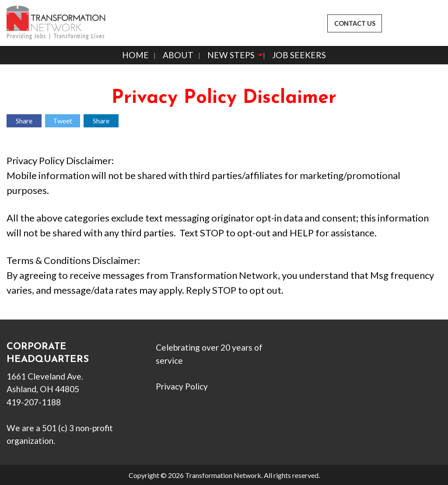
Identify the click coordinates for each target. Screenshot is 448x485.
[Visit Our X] (326, 358)
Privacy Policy (182, 386)
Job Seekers (299, 55)
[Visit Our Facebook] (312, 358)
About (178, 55)
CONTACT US (355, 23)
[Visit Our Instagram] (354, 358)
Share (24, 121)
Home (135, 55)
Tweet (63, 121)
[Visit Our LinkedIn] (340, 358)
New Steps (231, 55)
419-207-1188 (34, 402)
